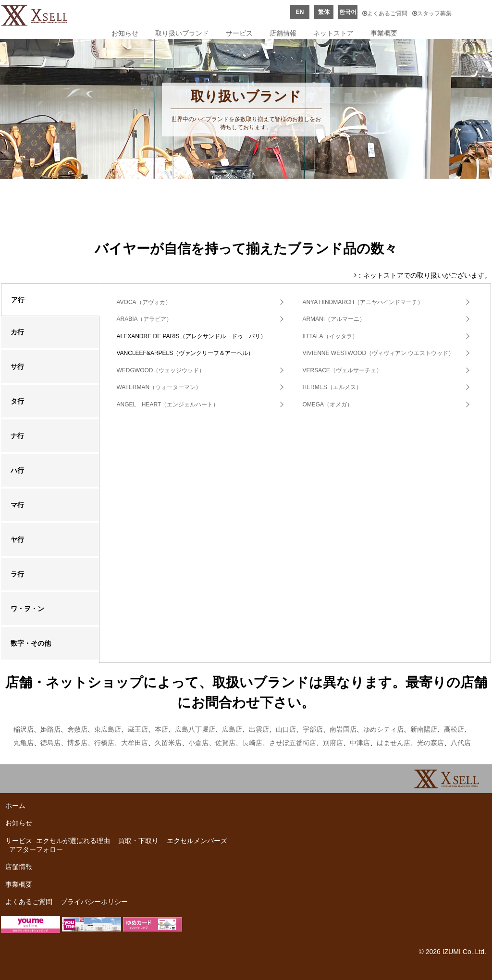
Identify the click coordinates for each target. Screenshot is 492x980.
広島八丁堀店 (195, 729)
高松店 (454, 729)
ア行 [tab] (18, 300)
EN (300, 12)
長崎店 (252, 743)
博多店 (77, 743)
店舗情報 (283, 33)
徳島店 (50, 743)
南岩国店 (343, 729)
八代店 (461, 743)
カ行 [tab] (17, 332)
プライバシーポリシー (94, 902)
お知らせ (125, 33)
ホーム (15, 806)
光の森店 (430, 743)
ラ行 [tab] (17, 574)
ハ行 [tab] (17, 470)
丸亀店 (24, 743)
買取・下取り (138, 841)
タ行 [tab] (17, 401)
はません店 (394, 743)
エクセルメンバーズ (197, 841)
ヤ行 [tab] (17, 539)
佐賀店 (225, 743)
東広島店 (108, 729)
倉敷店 (77, 729)
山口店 (286, 729)
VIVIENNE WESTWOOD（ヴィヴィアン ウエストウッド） (378, 353)
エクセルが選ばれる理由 (73, 841)
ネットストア (333, 33)
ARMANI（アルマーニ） (334, 319)
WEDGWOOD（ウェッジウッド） (160, 370)
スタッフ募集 (432, 13)
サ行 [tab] (17, 367)
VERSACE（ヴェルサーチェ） (342, 370)
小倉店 (198, 743)
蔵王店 (138, 729)
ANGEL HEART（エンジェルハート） (167, 404)
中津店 (360, 743)
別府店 (333, 743)
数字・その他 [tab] (31, 643)
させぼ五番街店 (293, 743)
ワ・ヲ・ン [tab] (27, 609)
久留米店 (168, 743)
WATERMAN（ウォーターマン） (159, 387)
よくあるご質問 (385, 13)
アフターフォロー (36, 849)
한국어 (348, 12)
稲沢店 (24, 729)
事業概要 (384, 33)
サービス (239, 33)
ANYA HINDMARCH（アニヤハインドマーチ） (363, 302)
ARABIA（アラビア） (144, 319)
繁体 (324, 12)
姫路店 (50, 729)
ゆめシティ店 (383, 729)
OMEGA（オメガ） (327, 404)
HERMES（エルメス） (332, 387)
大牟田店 (135, 743)
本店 (161, 729)
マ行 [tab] (17, 505)
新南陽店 (424, 729)
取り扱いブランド (182, 33)
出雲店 (259, 729)
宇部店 (313, 729)
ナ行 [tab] (17, 436)
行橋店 (104, 743)
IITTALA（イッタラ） (330, 336)
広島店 (232, 729)
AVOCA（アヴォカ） (143, 302)
